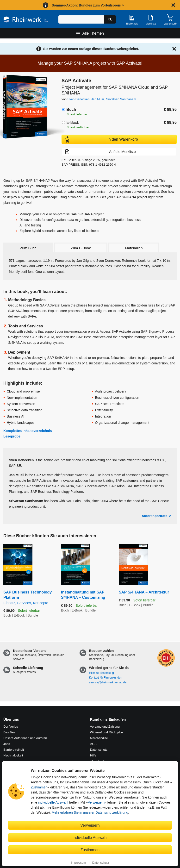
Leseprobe (12, 436)
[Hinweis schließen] (173, 5)
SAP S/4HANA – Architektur (144, 592)
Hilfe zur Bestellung (102, 673)
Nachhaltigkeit (13, 755)
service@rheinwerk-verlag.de (108, 682)
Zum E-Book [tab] (81, 248)
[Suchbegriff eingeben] (81, 19)
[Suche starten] (110, 19)
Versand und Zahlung (105, 727)
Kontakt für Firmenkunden (106, 678)
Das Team (10, 732)
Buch (71, 109)
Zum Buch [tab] (28, 248)
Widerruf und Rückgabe (107, 732)
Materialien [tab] (134, 248)
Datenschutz (101, 863)
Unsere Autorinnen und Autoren (25, 738)
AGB (93, 744)
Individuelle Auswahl (90, 837)
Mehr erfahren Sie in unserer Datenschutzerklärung (90, 812)
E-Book (73, 122)
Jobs (7, 744)
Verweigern (96, 802)
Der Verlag (11, 727)
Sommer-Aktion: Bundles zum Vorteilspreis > (88, 5)
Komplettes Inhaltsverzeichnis (28, 431)
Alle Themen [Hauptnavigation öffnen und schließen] (93, 33)
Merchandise (99, 738)
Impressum (78, 863)
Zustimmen (39, 787)
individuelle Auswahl (53, 802)
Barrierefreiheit (14, 750)
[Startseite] (26, 19)
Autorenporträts (154, 516)
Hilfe (93, 755)
